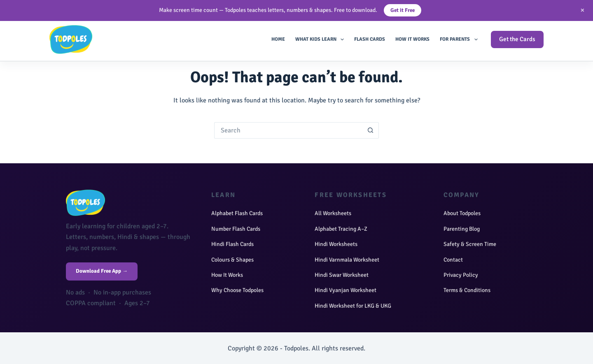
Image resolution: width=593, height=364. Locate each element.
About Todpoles (462, 213)
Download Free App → (102, 271)
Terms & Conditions (467, 290)
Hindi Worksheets (336, 244)
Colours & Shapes (232, 260)
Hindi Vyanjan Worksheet (346, 290)
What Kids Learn (321, 39)
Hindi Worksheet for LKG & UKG (353, 306)
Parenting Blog (462, 229)
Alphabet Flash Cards (237, 213)
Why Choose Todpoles (237, 290)
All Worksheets (333, 213)
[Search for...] (288, 130)
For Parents (460, 39)
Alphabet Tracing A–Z (341, 229)
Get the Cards (517, 39)
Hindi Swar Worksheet (342, 275)
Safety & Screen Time (470, 244)
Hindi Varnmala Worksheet (347, 260)
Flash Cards (370, 39)
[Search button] (371, 130)
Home (278, 39)
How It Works (412, 39)
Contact (453, 260)
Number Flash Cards (236, 229)
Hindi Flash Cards (232, 244)
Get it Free (403, 10)
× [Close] (582, 10)
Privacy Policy (461, 275)
